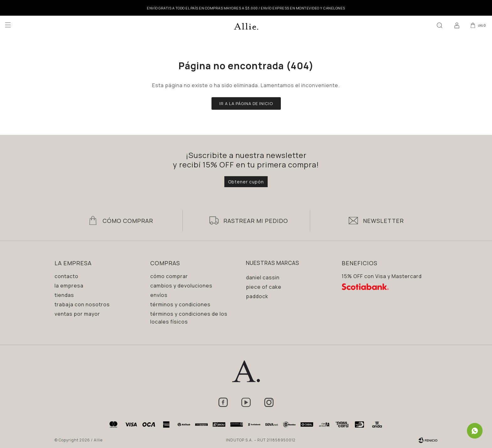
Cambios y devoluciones (181, 286)
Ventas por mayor (77, 314)
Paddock (257, 296)
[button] (438, 25)
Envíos (159, 295)
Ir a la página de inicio (246, 103)
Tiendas (64, 295)
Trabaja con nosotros (82, 304)
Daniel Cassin (263, 277)
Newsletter (383, 221)
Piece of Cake (264, 287)
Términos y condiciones (180, 304)
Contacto (67, 276)
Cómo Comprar (128, 221)
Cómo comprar (169, 276)
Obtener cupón (246, 182)
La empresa (69, 286)
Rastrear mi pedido (256, 221)
